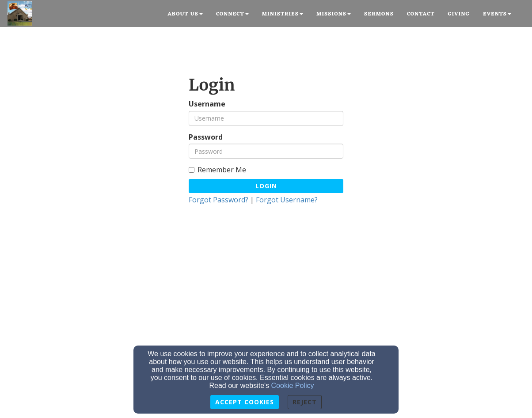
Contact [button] (421, 14)
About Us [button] (185, 14)
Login (266, 186)
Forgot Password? (218, 200)
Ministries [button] (283, 14)
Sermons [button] (379, 14)
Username (207, 104)
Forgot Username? (287, 200)
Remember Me (217, 170)
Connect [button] (232, 14)
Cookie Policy (293, 386)
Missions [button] (334, 14)
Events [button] (497, 14)
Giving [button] (459, 14)
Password (206, 137)
